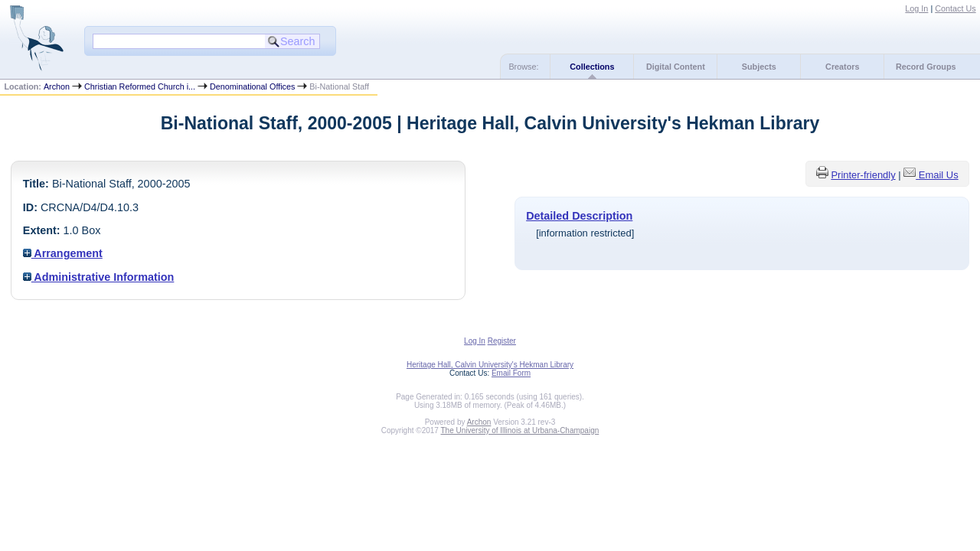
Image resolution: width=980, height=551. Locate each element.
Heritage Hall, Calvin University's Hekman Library (490, 365)
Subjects (759, 67)
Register (502, 341)
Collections (592, 67)
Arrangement (63, 253)
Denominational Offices (252, 86)
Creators (842, 67)
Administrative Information (99, 277)
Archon (57, 86)
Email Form (511, 373)
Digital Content (676, 67)
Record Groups (926, 67)
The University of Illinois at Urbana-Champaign (520, 430)
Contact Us (955, 8)
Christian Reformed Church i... (140, 86)
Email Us (939, 175)
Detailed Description (579, 216)
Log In (916, 8)
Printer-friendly (863, 175)
